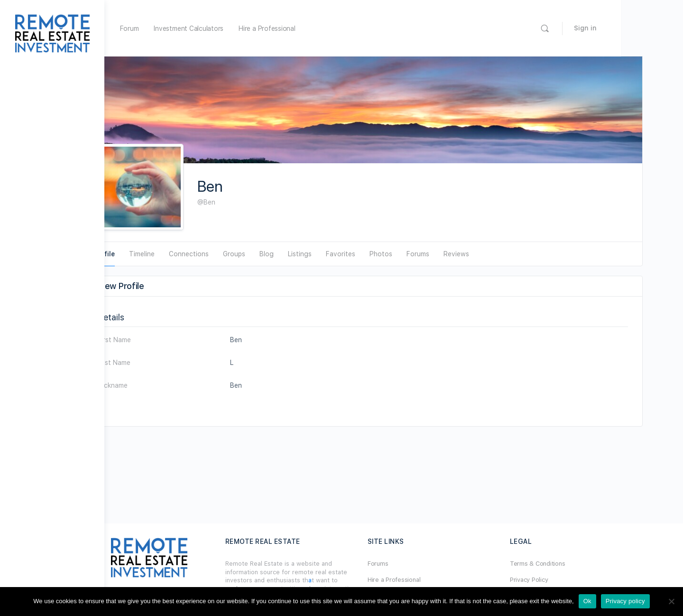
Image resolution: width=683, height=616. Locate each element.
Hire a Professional (328, 28)
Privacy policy (625, 601)
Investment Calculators (250, 28)
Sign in (647, 28)
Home (158, 28)
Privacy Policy (555, 580)
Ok (587, 601)
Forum (191, 28)
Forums (409, 564)
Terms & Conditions (564, 564)
